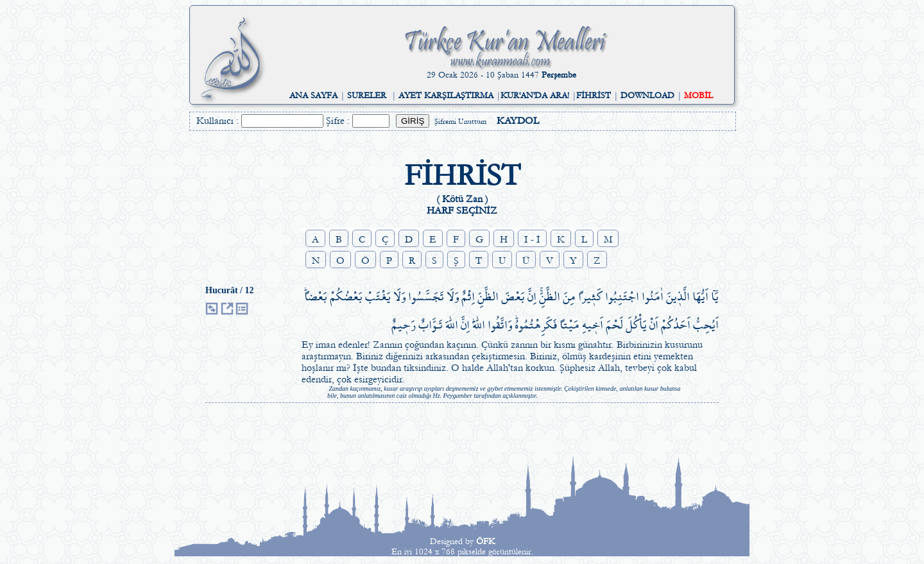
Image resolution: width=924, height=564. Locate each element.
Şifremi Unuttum (460, 122)
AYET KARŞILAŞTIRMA (446, 96)
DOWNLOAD (647, 96)
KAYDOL (518, 121)
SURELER (367, 96)
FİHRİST (594, 96)
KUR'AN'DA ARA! (535, 96)
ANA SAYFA (313, 96)
